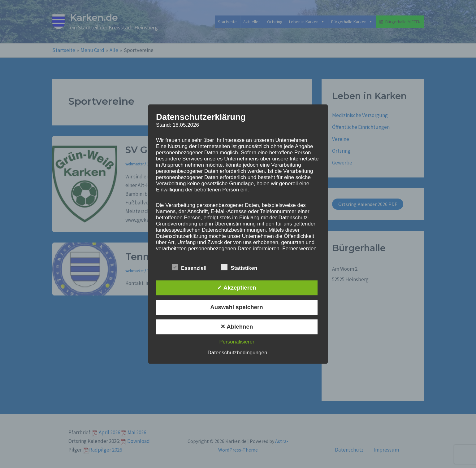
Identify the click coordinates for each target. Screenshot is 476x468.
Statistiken (239, 267)
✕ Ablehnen (237, 327)
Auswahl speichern (236, 307)
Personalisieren (237, 342)
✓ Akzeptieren (236, 288)
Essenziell (189, 267)
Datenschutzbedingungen (238, 353)
